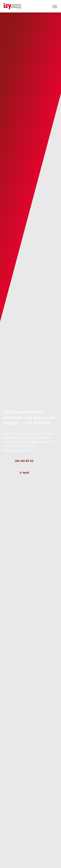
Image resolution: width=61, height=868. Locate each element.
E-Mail (24, 473)
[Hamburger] (55, 7)
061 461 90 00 (24, 461)
